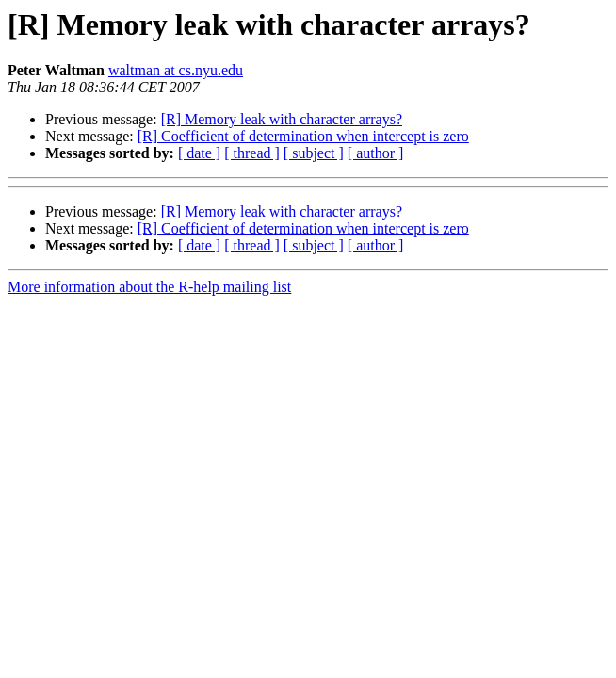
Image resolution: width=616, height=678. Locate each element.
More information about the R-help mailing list (149, 287)
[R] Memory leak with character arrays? (282, 119)
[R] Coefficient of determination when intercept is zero (303, 136)
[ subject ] (314, 153)
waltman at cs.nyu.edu (176, 70)
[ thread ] (252, 153)
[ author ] (376, 153)
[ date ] (199, 153)
